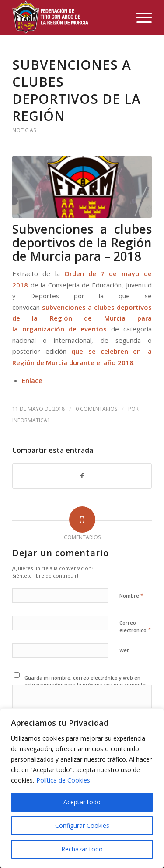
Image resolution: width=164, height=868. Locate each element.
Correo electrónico (135, 627)
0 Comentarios (96, 409)
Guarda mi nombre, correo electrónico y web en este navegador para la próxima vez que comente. (86, 681)
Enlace (32, 380)
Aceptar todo (82, 802)
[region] (82, 788)
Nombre (131, 595)
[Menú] (140, 17)
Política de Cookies (63, 780)
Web (125, 650)
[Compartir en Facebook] (82, 476)
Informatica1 (31, 420)
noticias (24, 130)
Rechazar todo (82, 849)
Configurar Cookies (82, 825)
